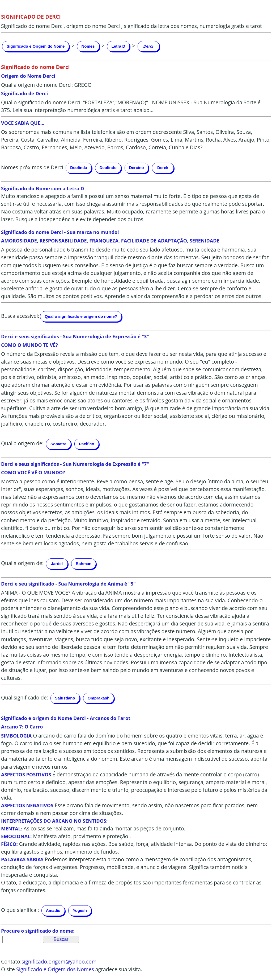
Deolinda (78, 168)
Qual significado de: (25, 697)
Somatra (58, 444)
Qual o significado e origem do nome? (81, 316)
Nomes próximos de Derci (32, 167)
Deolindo (108, 168)
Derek (163, 168)
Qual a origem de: (22, 443)
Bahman (84, 564)
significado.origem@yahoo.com (59, 962)
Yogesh (80, 910)
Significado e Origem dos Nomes (55, 969)
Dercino (137, 168)
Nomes (88, 46)
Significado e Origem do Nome (36, 46)
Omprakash (99, 698)
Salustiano (65, 698)
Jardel (57, 564)
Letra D (118, 46)
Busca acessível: (20, 316)
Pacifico (87, 444)
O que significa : (20, 910)
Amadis (53, 910)
